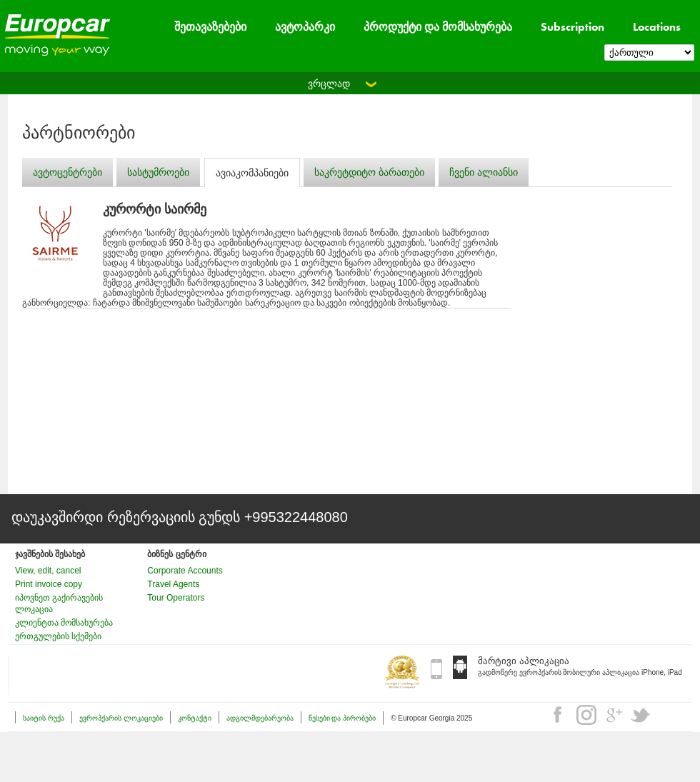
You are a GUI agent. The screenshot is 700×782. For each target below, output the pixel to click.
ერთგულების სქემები (58, 636)
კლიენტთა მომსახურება (64, 623)
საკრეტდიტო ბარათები (369, 172)
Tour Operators (176, 598)
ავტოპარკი (305, 27)
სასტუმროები (158, 172)
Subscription (572, 27)
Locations (657, 27)
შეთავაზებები (210, 27)
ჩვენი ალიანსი (484, 172)
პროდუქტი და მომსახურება (438, 27)
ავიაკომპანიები (252, 173)
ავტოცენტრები (67, 172)
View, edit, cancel (48, 571)
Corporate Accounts (185, 571)
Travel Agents (173, 584)
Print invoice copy (49, 584)
